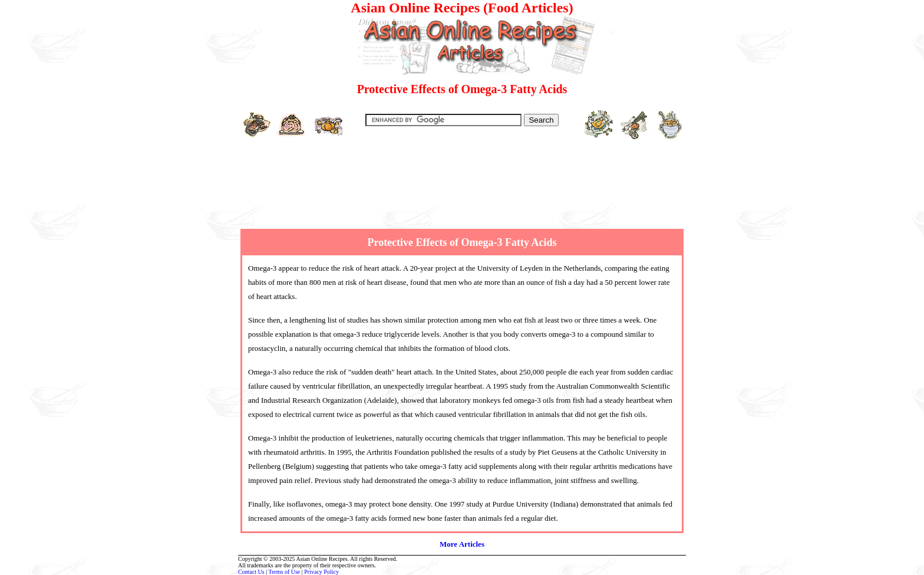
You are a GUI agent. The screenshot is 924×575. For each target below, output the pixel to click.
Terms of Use (285, 572)
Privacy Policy (321, 572)
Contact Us (251, 572)
